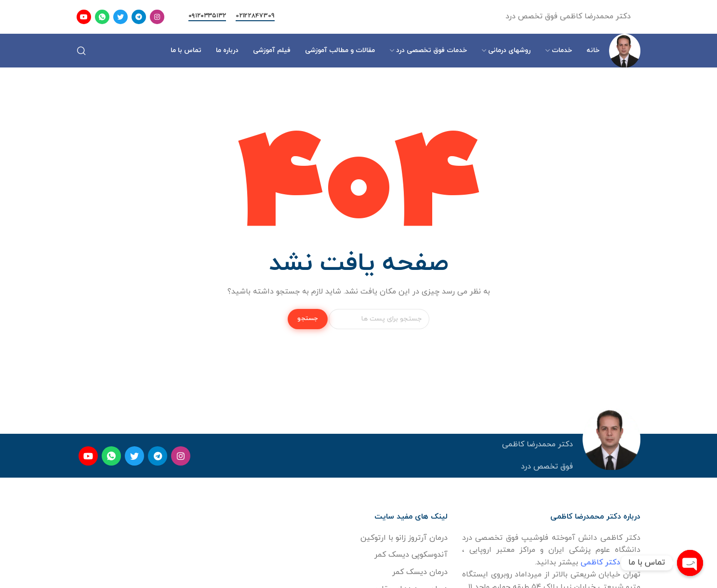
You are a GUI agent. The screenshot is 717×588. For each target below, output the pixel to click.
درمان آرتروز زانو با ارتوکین (404, 538)
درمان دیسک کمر (420, 572)
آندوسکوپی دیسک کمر (411, 555)
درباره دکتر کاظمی (611, 562)
